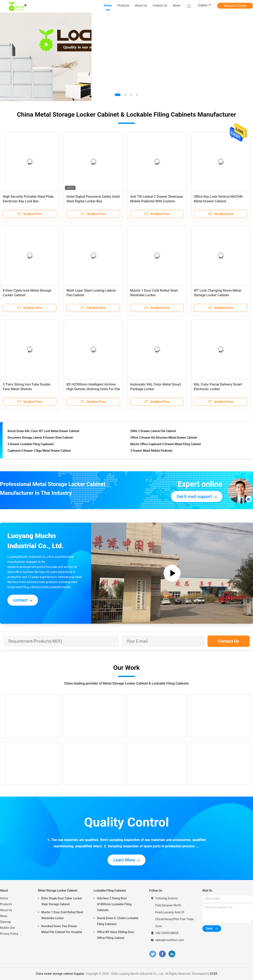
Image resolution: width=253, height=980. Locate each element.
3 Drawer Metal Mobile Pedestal (151, 452)
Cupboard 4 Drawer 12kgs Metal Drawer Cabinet (39, 452)
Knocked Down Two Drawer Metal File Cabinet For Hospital (62, 929)
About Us (6, 910)
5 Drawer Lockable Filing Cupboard (31, 445)
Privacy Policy (9, 934)
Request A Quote (235, 6)
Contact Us (229, 641)
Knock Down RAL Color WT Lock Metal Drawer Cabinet (43, 432)
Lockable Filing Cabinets (110, 891)
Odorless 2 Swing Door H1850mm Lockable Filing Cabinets (114, 904)
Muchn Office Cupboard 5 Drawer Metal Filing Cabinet (166, 445)
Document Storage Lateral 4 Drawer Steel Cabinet (40, 439)
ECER (214, 974)
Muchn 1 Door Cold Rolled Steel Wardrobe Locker (62, 915)
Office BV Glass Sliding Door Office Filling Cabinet (116, 935)
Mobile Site (7, 928)
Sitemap (5, 922)
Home (4, 898)
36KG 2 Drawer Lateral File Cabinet (153, 432)
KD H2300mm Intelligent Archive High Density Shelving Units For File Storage (93, 389)
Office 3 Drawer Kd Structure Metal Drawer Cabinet (164, 439)
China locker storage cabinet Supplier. (61, 974)
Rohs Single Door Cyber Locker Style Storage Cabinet (62, 901)
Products (6, 904)
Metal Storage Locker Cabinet (58, 891)
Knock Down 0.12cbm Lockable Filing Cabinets (118, 921)
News (4, 916)
